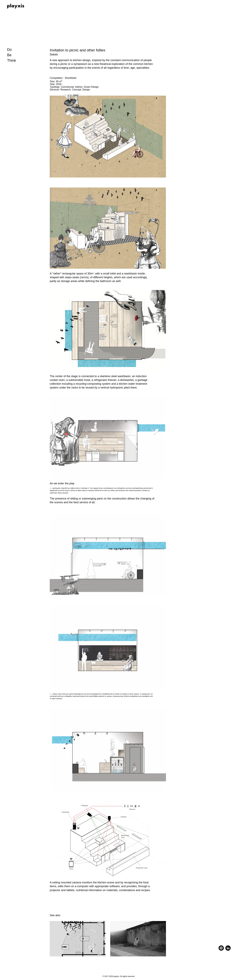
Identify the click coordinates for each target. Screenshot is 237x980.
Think (12, 60)
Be (9, 55)
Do (9, 50)
